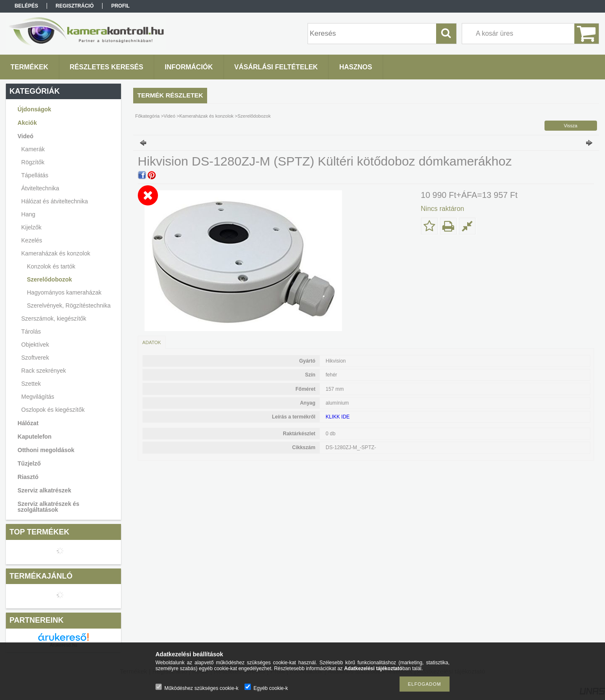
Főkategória (147, 116)
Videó (169, 116)
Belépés (26, 6)
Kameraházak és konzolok (206, 116)
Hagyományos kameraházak (64, 292)
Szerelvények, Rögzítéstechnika (69, 305)
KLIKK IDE (338, 417)
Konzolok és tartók (51, 266)
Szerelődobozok (49, 279)
